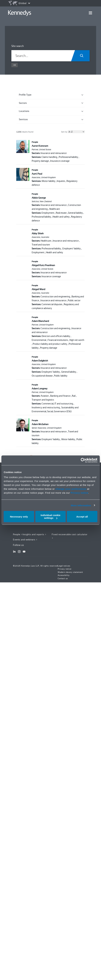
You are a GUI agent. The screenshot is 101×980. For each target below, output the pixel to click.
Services (51, 119)
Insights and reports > (35, 534)
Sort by (73, 132)
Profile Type (51, 95)
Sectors (51, 103)
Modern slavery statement (70, 572)
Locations (51, 111)
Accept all (82, 516)
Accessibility (64, 575)
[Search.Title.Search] (83, 56)
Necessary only (19, 516)
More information (81, 505)
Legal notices (64, 566)
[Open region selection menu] (19, 3)
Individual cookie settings (51, 517)
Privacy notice (79, 493)
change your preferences (71, 489)
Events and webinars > (25, 540)
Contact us (63, 578)
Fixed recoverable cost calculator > (70, 536)
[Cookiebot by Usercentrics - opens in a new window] (83, 460)
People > (18, 534)
